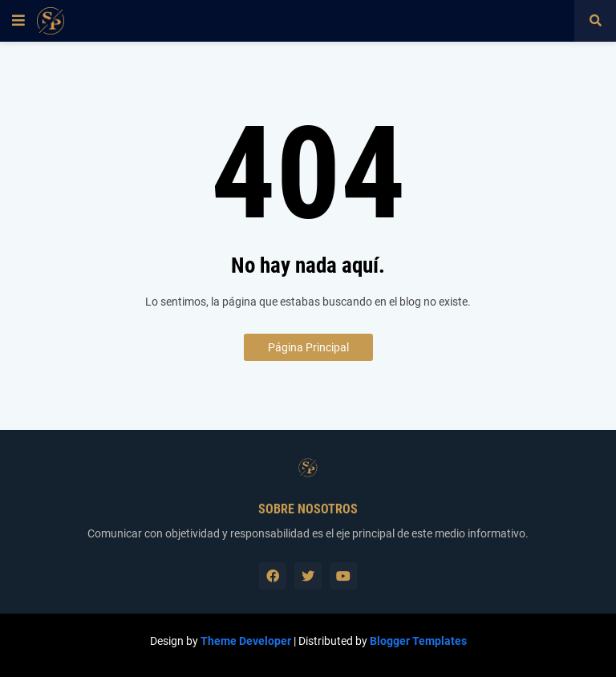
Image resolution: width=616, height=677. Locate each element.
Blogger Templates (418, 641)
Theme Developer (246, 641)
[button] (18, 21)
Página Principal (308, 347)
